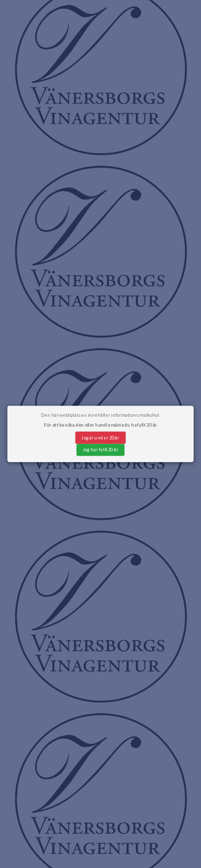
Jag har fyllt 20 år (100, 450)
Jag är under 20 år (100, 437)
